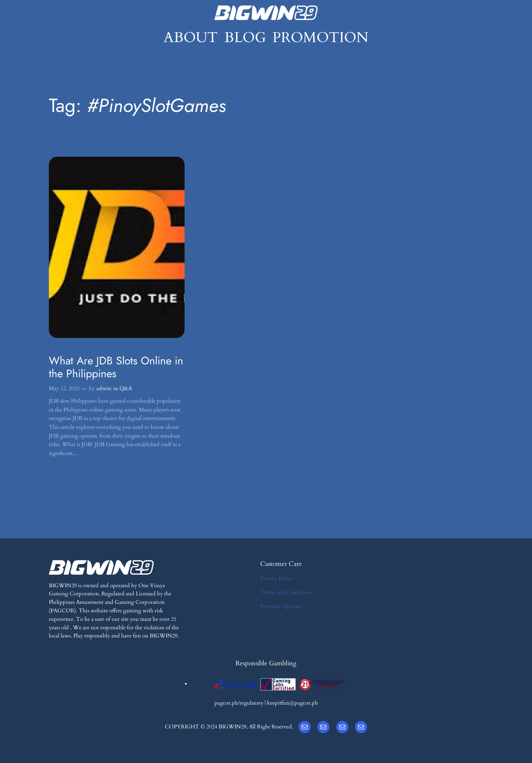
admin (104, 388)
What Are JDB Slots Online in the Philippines (116, 367)
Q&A (126, 388)
